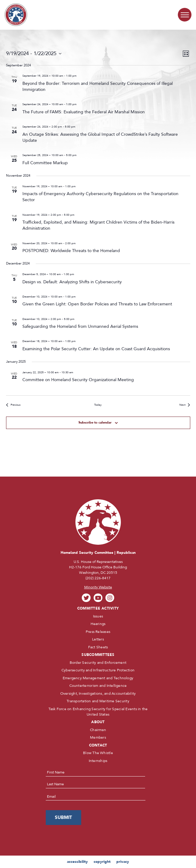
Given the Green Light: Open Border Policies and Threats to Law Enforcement (97, 304)
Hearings (98, 624)
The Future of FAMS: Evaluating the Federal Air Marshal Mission (84, 112)
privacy (123, 862)
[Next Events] (185, 405)
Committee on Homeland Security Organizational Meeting (78, 380)
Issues (98, 616)
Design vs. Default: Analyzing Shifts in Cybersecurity (72, 282)
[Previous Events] (13, 405)
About (98, 722)
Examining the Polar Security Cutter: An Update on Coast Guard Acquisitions (96, 349)
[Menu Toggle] (185, 15)
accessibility (77, 862)
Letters (98, 639)
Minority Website (98, 587)
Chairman (98, 730)
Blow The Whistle (98, 753)
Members (98, 737)
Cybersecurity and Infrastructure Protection (98, 670)
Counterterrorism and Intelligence (98, 686)
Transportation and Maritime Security (98, 701)
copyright (102, 862)
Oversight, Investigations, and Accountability (98, 693)
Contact (98, 745)
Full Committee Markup (45, 163)
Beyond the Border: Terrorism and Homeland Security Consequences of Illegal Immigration (98, 86)
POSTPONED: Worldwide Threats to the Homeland (71, 251)
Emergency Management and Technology (98, 678)
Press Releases (98, 632)
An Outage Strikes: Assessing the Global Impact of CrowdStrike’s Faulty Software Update (100, 137)
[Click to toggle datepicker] (34, 54)
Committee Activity (98, 608)
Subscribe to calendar (95, 422)
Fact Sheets (98, 647)
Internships (98, 761)
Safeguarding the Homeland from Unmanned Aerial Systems (80, 326)
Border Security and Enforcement (98, 663)
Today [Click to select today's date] (98, 405)
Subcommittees (98, 655)
